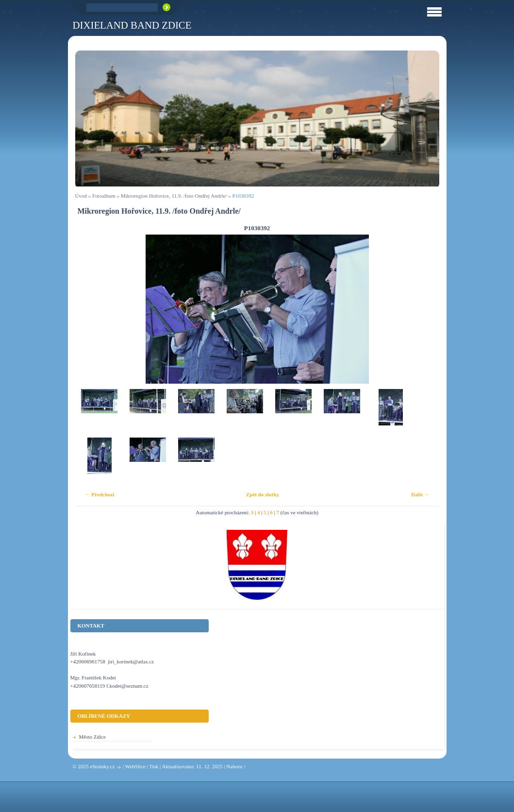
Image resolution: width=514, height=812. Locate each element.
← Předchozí (100, 494)
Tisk (154, 766)
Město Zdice (92, 737)
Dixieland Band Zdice (132, 25)
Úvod (81, 196)
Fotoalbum (104, 196)
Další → (420, 494)
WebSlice (135, 766)
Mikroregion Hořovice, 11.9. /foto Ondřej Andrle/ (174, 196)
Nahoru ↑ (236, 766)
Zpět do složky (263, 494)
